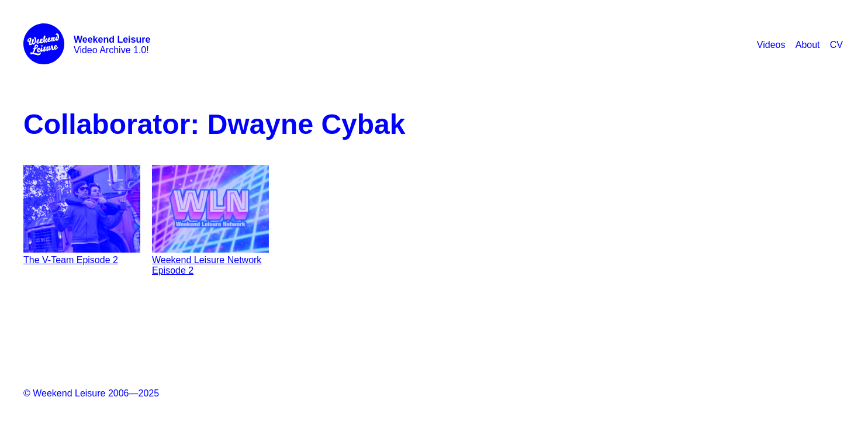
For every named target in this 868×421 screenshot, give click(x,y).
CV (836, 45)
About (808, 45)
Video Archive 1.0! (112, 45)
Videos (771, 45)
